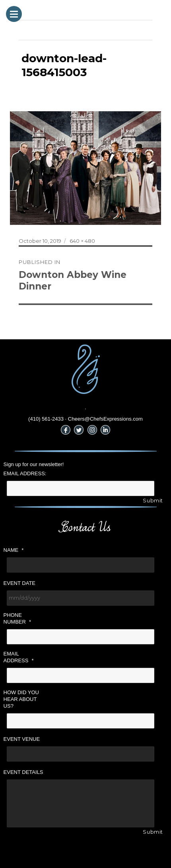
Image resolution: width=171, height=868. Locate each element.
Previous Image (39, 30)
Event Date (19, 583)
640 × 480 (82, 241)
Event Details (23, 772)
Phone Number (17, 618)
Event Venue (22, 739)
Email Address (19, 657)
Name (14, 550)
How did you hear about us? (21, 699)
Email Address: (25, 473)
